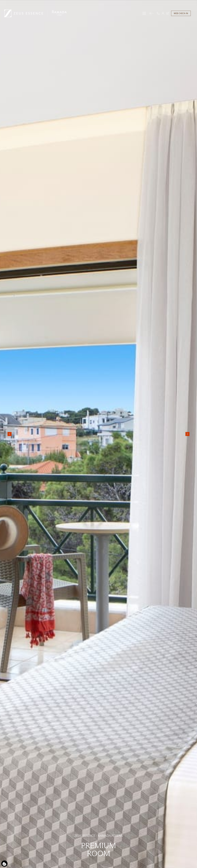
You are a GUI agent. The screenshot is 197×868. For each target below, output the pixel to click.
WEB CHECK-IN (181, 13)
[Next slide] (187, 434)
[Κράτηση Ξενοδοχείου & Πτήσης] (168, 13)
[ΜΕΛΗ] (163, 13)
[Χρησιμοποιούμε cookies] (4, 864)
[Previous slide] (10, 434)
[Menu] (144, 13)
